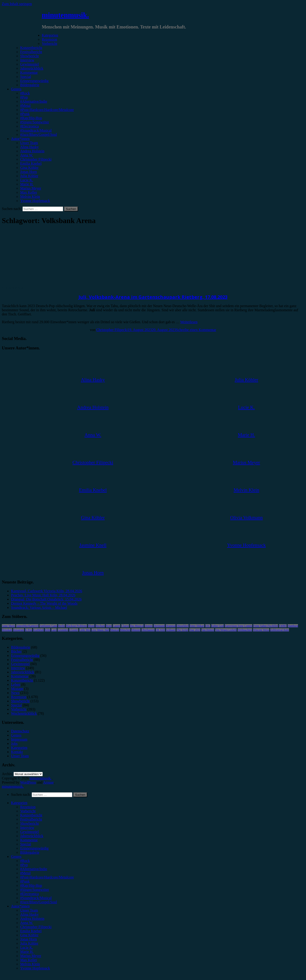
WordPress (28, 782)
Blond (91, 626)
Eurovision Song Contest (239, 626)
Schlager (171, 630)
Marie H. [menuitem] (27, 952)
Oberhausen (148, 630)
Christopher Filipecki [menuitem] (36, 927)
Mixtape (17, 689)
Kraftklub (38, 630)
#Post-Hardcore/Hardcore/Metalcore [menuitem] (47, 877)
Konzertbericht (31, 48)
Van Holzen (208, 630)
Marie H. (27, 184)
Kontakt (17, 752)
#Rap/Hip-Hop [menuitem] (31, 885)
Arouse (48, 782)
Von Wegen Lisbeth (226, 630)
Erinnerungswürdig (34, 81)
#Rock (25, 93)
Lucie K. (27, 180)
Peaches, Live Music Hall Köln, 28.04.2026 (43, 595)
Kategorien (50, 35)
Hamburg (293, 626)
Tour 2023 (195, 630)
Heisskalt (7, 630)
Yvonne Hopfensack (35, 201)
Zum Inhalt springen (17, 4)
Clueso (125, 626)
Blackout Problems (76, 626)
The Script (182, 630)
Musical (115, 630)
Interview (27, 60)
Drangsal (171, 626)
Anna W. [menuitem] (27, 923)
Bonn (109, 626)
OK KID (160, 630)
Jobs (14, 743)
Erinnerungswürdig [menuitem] (34, 848)
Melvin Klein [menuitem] (30, 964)
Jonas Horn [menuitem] (28, 939)
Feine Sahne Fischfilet (265, 626)
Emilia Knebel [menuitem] (31, 931)
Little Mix (85, 630)
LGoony (74, 630)
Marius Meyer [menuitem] (31, 956)
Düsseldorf (183, 626)
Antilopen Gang (48, 626)
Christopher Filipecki (36, 159)
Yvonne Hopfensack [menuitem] (35, 968)
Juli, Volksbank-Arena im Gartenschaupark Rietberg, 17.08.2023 (153, 297)
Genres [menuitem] (16, 857)
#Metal (25, 106)
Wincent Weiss (261, 630)
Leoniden (63, 630)
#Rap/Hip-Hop (31, 118)
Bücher (16, 651)
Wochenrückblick (24, 713)
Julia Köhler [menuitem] (29, 943)
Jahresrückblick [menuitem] (32, 836)
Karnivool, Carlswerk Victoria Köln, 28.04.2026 (47, 591)
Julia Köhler (29, 176)
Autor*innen (20, 139)
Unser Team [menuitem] (29, 910)
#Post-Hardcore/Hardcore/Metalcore (47, 110)
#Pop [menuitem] (24, 865)
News (15, 693)
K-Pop (29, 630)
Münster (136, 630)
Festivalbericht (31, 52)
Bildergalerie (30, 85)
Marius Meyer (31, 188)
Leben (16, 684)
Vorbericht (49, 44)
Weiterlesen (189, 322)
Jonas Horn (28, 172)
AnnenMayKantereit (27, 626)
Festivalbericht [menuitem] (31, 819)
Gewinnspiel (29, 64)
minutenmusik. (65, 15)
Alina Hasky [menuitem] (29, 914)
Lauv (54, 630)
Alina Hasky (29, 147)
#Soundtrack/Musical (36, 130)
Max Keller (29, 192)
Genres (16, 89)
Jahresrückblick (32, 68)
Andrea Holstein (32, 151)
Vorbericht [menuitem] (28, 811)
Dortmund (159, 626)
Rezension (49, 39)
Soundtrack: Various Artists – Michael (39, 608)
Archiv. (7, 774)
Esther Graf (218, 626)
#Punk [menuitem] (25, 881)
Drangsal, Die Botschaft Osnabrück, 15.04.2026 (46, 599)
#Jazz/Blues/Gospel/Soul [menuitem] (39, 902)
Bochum (100, 626)
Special (26, 77)
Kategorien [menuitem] (19, 803)
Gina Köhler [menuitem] (29, 935)
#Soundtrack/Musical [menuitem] (36, 898)
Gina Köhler (29, 168)
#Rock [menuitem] (25, 861)
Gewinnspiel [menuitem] (29, 832)
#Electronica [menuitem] (29, 894)
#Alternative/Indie (34, 101)
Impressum (19, 739)
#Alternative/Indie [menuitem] (34, 869)
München (125, 630)
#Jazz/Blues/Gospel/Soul (39, 135)
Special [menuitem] (26, 844)
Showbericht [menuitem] (29, 823)
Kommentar (29, 72)
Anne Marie (8, 626)
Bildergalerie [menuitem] (30, 852)
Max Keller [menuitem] (29, 960)
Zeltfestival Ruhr (280, 630)
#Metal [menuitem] (25, 873)
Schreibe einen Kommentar (196, 330)
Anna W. (27, 155)
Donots (149, 626)
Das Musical (137, 626)
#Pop (24, 97)
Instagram (19, 630)
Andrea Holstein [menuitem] (32, 919)
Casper (117, 626)
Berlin (62, 626)
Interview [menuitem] (27, 828)
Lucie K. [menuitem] (27, 947)
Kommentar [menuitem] (29, 840)
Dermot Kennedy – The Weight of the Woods (44, 603)
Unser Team (29, 143)
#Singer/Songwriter (35, 122)
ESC (208, 626)
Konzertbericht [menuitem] (31, 815)
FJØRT (283, 626)
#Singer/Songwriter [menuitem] (35, 890)
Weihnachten (245, 630)
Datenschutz (20, 731)
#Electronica (29, 126)
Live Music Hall (100, 630)
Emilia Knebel (31, 163)
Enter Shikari (197, 626)
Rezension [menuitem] (28, 807)
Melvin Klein (30, 197)
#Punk (25, 114)
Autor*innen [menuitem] (20, 906)
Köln (48, 630)
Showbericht (29, 56)
